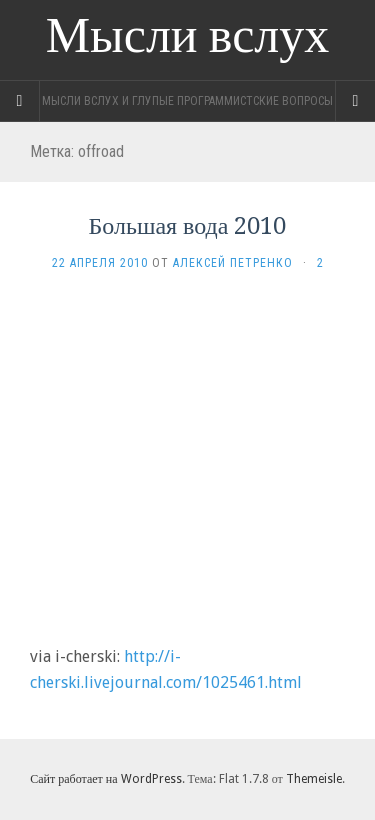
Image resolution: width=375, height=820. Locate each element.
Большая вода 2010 (188, 226)
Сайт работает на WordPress (105, 779)
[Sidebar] (20, 101)
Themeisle (314, 779)
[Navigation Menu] (355, 101)
